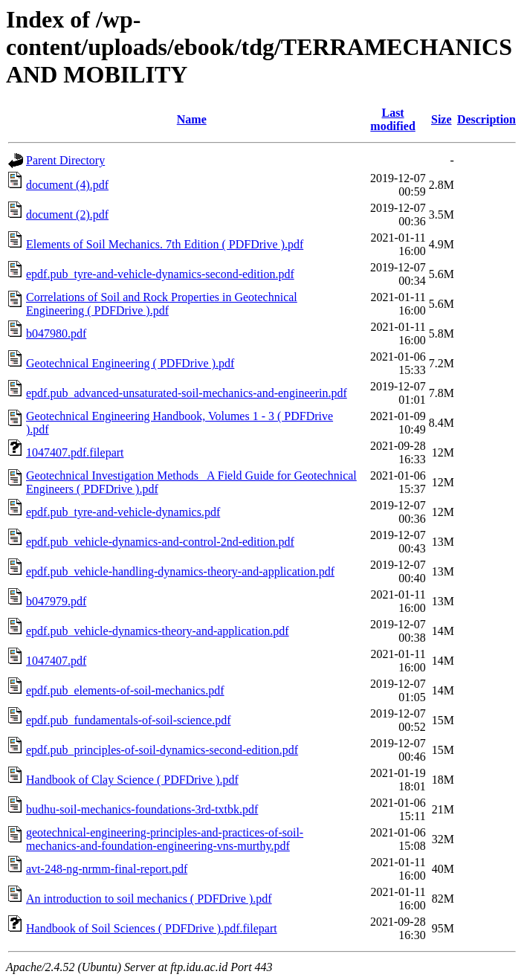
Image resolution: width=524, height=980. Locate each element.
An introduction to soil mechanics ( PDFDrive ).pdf (149, 899)
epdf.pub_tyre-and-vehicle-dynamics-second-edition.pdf (160, 274)
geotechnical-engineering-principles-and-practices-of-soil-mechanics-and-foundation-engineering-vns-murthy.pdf (165, 839)
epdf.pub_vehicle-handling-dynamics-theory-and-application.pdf (180, 571)
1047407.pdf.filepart (75, 452)
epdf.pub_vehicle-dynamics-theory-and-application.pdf (158, 631)
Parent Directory (65, 160)
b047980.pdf (56, 333)
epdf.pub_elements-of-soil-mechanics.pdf (125, 690)
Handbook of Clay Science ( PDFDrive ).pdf (132, 780)
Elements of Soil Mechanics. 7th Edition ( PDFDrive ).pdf (165, 244)
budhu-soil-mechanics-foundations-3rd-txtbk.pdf (142, 809)
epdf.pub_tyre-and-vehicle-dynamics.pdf (123, 512)
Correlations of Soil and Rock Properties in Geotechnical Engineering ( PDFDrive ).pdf (162, 304)
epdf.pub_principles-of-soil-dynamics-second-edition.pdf (162, 750)
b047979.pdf (56, 601)
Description (486, 119)
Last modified (392, 119)
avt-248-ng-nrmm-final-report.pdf (107, 869)
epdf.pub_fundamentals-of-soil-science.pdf (128, 720)
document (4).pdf (67, 185)
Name (192, 119)
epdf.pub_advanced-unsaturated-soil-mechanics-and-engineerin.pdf (187, 393)
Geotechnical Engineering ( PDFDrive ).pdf (130, 363)
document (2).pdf (67, 215)
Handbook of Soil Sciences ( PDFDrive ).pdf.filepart (152, 928)
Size (441, 119)
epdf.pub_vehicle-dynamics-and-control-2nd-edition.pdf (160, 542)
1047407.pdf (56, 661)
